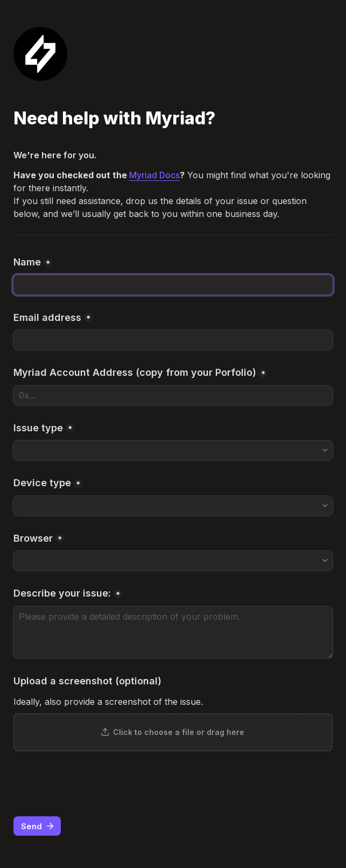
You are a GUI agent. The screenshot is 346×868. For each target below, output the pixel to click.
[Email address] (173, 340)
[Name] (173, 285)
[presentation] (95, 784)
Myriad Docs (154, 175)
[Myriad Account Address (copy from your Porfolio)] (173, 395)
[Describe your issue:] (173, 632)
